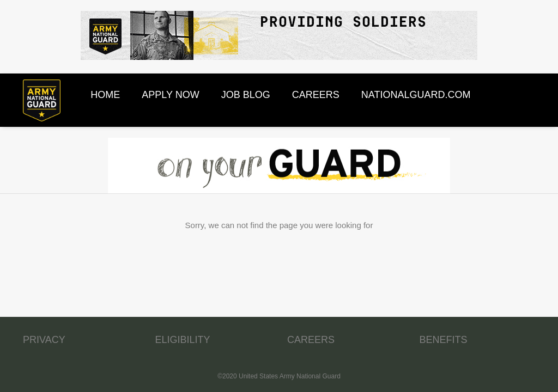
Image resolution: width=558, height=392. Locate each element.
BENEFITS (444, 340)
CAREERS (311, 340)
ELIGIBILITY (183, 340)
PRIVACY (44, 340)
